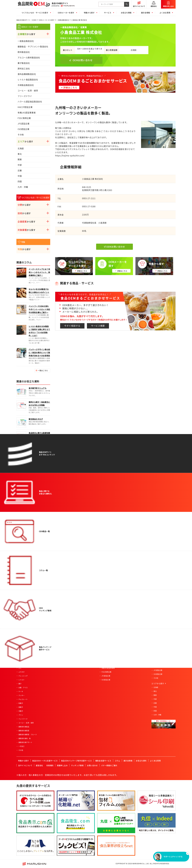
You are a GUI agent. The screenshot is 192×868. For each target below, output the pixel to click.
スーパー (105, 609)
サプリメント (23, 648)
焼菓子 (21, 707)
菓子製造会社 (24, 63)
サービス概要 (98, 326)
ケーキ (21, 692)
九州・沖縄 (23, 187)
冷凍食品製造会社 (26, 85)
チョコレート (23, 699)
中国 (20, 176)
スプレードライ (56, 629)
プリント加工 (55, 652)
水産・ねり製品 (24, 633)
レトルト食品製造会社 (28, 79)
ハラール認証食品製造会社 (30, 102)
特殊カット (54, 621)
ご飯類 (21, 621)
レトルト (22, 680)
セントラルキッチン (108, 645)
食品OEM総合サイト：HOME (26, 20)
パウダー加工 (55, 641)
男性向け (77, 617)
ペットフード (23, 719)
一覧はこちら (43, 370)
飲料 (20, 613)
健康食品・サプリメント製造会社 (33, 46)
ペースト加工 (55, 645)
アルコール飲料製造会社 (29, 57)
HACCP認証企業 (25, 107)
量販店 (104, 613)
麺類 (20, 625)
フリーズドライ (25, 96)
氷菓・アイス (23, 688)
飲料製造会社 (24, 52)
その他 (21, 135)
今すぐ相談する (72, 326)
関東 (20, 159)
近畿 (20, 170)
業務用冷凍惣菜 (24, 731)
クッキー (22, 695)
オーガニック (79, 629)
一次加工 (22, 746)
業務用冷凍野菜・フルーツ (28, 735)
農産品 (21, 629)
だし (20, 668)
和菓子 (21, 703)
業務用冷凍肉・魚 (25, 738)
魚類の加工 (54, 617)
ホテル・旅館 (106, 621)
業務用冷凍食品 (24, 727)
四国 (20, 181)
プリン (21, 715)
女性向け (77, 621)
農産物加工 (54, 609)
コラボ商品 (78, 625)
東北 (20, 154)
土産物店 (105, 617)
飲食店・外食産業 (108, 633)
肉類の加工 (54, 613)
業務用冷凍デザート (25, 742)
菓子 (20, 684)
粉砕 (52, 633)
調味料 (21, 664)
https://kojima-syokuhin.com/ (70, 155)
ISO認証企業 (23, 129)
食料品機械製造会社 (27, 74)
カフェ (104, 656)
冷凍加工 (53, 648)
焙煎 (52, 637)
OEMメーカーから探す (47, 20)
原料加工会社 (24, 68)
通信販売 (105, 625)
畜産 (20, 641)
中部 (20, 165)
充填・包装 (54, 656)
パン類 (21, 617)
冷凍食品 (22, 652)
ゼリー (21, 656)
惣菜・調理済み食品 (25, 609)
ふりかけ (22, 672)
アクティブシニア (80, 609)
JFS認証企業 (24, 124)
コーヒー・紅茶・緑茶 (28, 91)
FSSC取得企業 (24, 118)
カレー (21, 660)
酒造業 (104, 648)
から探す (27, 34)
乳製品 (21, 645)
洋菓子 (21, 711)
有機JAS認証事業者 (27, 113)
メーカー (105, 629)
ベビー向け (78, 613)
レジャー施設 (106, 637)
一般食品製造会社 (63, 20)
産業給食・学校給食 (108, 641)
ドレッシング (23, 676)
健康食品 (22, 637)
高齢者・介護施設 (108, 652)
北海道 (21, 148)
